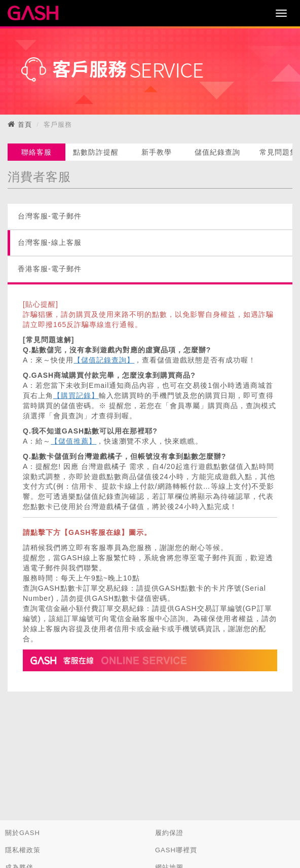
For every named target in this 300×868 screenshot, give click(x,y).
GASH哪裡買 (176, 850)
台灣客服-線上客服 (50, 242)
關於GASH (23, 833)
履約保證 (169, 833)
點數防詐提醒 (96, 152)
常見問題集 (278, 152)
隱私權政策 (23, 850)
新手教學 (157, 152)
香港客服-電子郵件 (50, 269)
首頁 (25, 124)
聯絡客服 (36, 152)
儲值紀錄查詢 (217, 152)
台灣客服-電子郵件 (50, 216)
